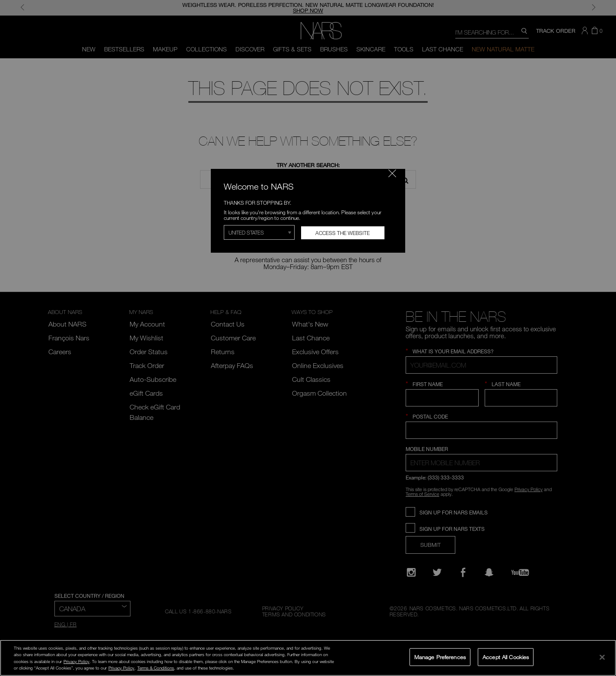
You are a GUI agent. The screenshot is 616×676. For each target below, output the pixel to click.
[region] (308, 658)
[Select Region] (259, 232)
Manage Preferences (440, 657)
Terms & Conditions (156, 668)
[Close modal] (392, 173)
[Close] (602, 657)
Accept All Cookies (506, 657)
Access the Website (343, 233)
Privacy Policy (76, 661)
